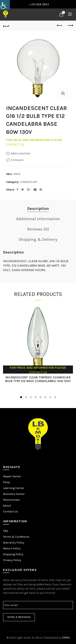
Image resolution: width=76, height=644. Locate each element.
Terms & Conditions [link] (16, 537)
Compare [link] (17, 160)
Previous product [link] (60, 25)
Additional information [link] (38, 219)
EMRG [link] (66, 638)
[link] (5, 5)
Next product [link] (70, 25)
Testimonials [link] (11, 500)
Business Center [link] (14, 494)
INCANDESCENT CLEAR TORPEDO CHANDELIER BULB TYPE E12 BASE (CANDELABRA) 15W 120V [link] (38, 379)
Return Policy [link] (12, 548)
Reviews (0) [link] (38, 229)
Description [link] (38, 209)
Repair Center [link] (12, 476)
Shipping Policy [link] (13, 554)
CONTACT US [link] (15, 144)
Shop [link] (6, 482)
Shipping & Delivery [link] (38, 239)
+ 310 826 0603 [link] (39, 4)
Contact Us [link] (11, 512)
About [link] (7, 506)
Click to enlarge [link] (63, 93)
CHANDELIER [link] (29, 182)
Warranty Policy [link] (14, 543)
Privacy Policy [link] (12, 560)
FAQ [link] (6, 531)
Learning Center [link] (14, 488)
